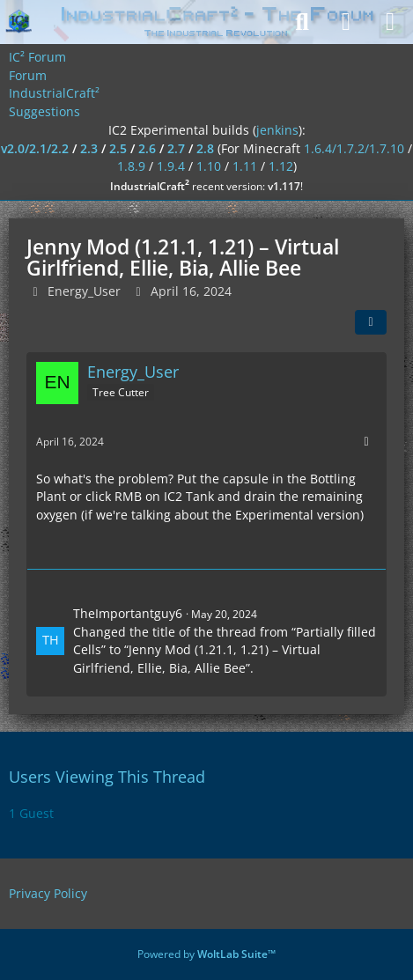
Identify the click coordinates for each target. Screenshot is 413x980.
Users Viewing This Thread (107, 777)
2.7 (176, 148)
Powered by (206, 954)
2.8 (205, 148)
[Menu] (390, 22)
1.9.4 (171, 166)
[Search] (302, 22)
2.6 (147, 148)
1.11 (245, 166)
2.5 (118, 148)
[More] (366, 442)
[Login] (346, 22)
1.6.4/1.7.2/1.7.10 (354, 148)
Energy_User (84, 291)
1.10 (209, 166)
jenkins (277, 130)
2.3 (89, 148)
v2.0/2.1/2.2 (35, 148)
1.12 (281, 166)
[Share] (371, 322)
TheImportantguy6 (128, 613)
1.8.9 (131, 166)
